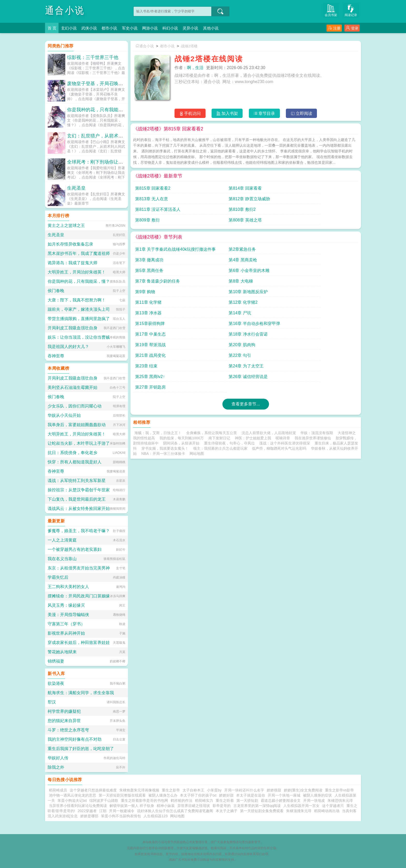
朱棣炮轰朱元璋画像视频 (139, 790)
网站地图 (197, 360)
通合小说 (66, 10)
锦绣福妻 (56, 661)
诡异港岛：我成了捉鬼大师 (72, 263)
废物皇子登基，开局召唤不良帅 (100, 84)
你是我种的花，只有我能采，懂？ (102, 110)
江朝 (103, 811)
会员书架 (334, 11)
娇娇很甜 (274, 790)
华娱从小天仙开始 (64, 415)
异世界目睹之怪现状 (194, 806)
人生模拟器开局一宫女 (301, 806)
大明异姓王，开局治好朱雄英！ (77, 272)
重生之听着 (225, 800)
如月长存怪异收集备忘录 (70, 244)
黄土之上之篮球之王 (66, 225)
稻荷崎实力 (204, 800)
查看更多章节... (246, 310)
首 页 (52, 28)
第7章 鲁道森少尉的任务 (270, 241)
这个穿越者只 (333, 806)
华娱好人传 (58, 758)
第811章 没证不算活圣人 (158, 201)
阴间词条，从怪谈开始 (181, 350)
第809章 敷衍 (260, 201)
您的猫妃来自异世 (64, 721)
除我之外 (56, 767)
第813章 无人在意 (264, 190)
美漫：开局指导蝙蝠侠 (68, 615)
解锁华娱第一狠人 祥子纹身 (132, 806)
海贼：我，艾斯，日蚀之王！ (158, 339)
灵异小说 (201, 28)
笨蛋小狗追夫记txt (72, 800)
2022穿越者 (87, 811)
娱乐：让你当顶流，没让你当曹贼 (79, 337)
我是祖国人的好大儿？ (68, 347)
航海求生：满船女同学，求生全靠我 (81, 693)
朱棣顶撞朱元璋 (299, 811)
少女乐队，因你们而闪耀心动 (75, 406)
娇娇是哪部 (89, 816)
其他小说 (223, 28)
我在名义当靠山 (62, 559)
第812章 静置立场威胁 (325, 190)
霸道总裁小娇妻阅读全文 (281, 800)
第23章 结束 (259, 283)
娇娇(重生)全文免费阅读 (303, 790)
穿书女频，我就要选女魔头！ (165, 355)
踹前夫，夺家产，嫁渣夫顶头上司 (79, 309)
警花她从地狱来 (62, 652)
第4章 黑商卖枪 (318, 230)
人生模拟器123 (155, 816)
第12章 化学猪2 (319, 251)
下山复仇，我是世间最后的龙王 (77, 499)
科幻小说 (179, 28)
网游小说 (157, 28)
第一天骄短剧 (247, 800)
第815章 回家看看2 (153, 190)
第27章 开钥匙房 (263, 294)
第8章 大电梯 (316, 241)
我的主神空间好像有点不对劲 (75, 739)
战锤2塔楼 (192, 46)
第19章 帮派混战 (263, 273)
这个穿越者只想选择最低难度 (93, 790)
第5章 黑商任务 (149, 241)
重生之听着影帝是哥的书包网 (144, 800)
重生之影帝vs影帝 (339, 790)
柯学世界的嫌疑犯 (64, 711)
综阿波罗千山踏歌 (104, 800)
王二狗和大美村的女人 (68, 587)
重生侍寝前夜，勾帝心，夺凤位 (229, 350)
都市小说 (114, 28)
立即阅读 (304, 114)
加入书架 (226, 114)
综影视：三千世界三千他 (93, 57)
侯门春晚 (56, 291)
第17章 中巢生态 (150, 273)
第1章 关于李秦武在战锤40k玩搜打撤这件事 (161, 231)
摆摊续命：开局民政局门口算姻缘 (79, 596)
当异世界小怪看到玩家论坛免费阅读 (78, 806)
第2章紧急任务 (205, 230)
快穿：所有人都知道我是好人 (75, 462)
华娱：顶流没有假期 (317, 339)
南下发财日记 (219, 344)
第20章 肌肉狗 (317, 273)
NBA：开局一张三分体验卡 (163, 360)
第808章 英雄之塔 (321, 201)
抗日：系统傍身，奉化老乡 (72, 453)
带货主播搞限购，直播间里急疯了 (79, 319)
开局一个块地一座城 (284, 795)
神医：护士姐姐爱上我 (253, 344)
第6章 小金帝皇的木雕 (212, 241)
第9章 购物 (145, 251)
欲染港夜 (56, 683)
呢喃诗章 (283, 344)
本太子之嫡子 (227, 811)
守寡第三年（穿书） (66, 624)
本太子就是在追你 (251, 795)
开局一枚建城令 (122, 811)
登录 (352, 28)
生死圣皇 (76, 188)
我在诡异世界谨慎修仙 (313, 344)
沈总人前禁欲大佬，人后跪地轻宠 (269, 339)
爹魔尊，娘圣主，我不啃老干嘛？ (79, 531)
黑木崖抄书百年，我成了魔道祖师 (79, 253)
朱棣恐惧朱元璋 (340, 800)
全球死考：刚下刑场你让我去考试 (102, 162)
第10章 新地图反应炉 (211, 251)
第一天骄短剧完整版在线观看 (122, 795)
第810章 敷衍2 (205, 201)
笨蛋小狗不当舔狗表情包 (121, 816)
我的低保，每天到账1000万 (182, 344)
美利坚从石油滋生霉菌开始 (72, 387)
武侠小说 (92, 28)
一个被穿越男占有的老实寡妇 (75, 549)
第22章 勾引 (203, 283)
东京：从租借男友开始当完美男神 (79, 568)
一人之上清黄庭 (62, 540)
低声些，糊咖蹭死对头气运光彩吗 (279, 355)
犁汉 (52, 702)
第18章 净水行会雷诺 (211, 273)
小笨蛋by (214, 790)
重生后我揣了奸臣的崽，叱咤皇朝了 (81, 749)
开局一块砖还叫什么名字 (244, 790)
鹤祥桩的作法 (182, 800)
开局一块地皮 (314, 800)
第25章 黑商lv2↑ (150, 294)
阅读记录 (352, 11)
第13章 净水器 (148, 262)
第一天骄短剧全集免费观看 (262, 811)
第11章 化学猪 (261, 251)
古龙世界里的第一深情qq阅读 (257, 806)
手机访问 (188, 114)
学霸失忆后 (58, 577)
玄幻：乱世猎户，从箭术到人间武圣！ (107, 136)
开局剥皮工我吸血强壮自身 (72, 328)
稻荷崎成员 (58, 790)
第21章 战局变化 (150, 283)
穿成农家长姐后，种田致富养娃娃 (79, 643)
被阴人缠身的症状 (317, 795)
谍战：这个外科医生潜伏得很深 (285, 350)
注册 (334, 28)
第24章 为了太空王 (322, 283)
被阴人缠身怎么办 (163, 795)
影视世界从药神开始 (66, 633)
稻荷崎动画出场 (327, 811)
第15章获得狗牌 (263, 262)
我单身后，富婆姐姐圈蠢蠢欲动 (77, 425)
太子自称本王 (193, 790)
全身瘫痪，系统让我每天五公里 (212, 339)
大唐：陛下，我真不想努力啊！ (77, 300)
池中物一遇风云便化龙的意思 (72, 795)
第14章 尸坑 (203, 262)
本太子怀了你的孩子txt (198, 795)
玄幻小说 (70, 28)
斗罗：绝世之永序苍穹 (68, 730)
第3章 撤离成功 (262, 230)
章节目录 (265, 114)
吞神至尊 (56, 356)
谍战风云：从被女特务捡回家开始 (79, 509)
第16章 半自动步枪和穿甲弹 (330, 262)
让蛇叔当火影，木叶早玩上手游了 (79, 443)
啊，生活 (195, 68)
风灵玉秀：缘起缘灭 (66, 605)
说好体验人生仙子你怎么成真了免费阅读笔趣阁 (175, 811)
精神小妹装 (166, 806)
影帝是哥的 (222, 806)
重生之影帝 (171, 790)
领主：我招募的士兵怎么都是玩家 (220, 355)
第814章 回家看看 (208, 190)
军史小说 (136, 28)
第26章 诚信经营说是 (211, 294)
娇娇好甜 (226, 795)
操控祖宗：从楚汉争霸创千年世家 (79, 490)
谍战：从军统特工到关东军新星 (77, 481)
